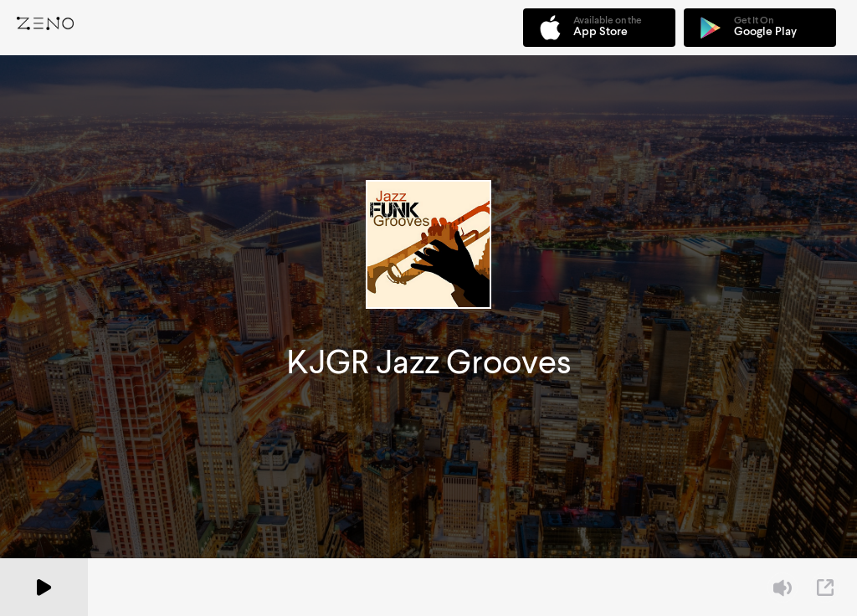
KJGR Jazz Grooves (429, 362)
